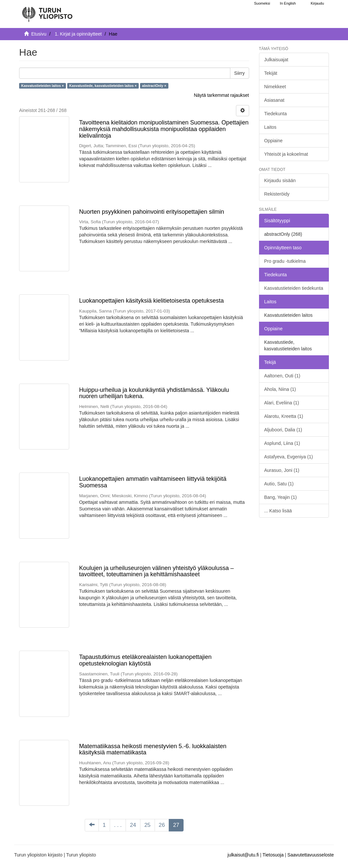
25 (147, 825)
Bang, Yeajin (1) (281, 497)
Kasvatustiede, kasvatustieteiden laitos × (103, 86)
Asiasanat (274, 100)
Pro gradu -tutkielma (285, 261)
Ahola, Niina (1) (280, 389)
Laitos (270, 127)
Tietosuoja (273, 855)
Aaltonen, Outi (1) (282, 376)
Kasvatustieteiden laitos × (42, 86)
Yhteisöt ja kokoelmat (286, 154)
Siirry (240, 73)
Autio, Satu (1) (279, 484)
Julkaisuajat (276, 60)
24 (133, 825)
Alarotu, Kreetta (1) (284, 416)
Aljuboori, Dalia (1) (283, 430)
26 (162, 825)
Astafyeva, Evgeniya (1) (289, 457)
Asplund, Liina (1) (282, 443)
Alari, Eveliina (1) (282, 403)
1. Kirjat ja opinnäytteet (78, 34)
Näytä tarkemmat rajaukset (221, 95)
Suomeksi (262, 3)
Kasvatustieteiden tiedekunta (294, 288)
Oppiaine (274, 141)
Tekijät (271, 73)
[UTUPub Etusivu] (47, 12)
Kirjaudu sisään (280, 180)
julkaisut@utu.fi (243, 855)
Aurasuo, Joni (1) (282, 470)
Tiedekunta (276, 114)
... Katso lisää (278, 511)
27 (176, 825)
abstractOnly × (154, 86)
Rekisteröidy (277, 194)
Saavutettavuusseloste (311, 855)
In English (288, 3)
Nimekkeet (275, 87)
